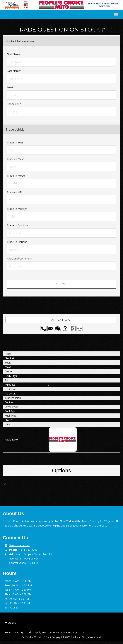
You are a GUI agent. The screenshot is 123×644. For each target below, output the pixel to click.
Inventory (18, 632)
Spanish (12, 623)
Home (8, 632)
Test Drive (53, 632)
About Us (66, 632)
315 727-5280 (29, 550)
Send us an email (19, 545)
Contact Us (79, 632)
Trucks (29, 632)
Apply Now (61, 320)
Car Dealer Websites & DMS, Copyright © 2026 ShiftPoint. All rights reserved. (61, 637)
